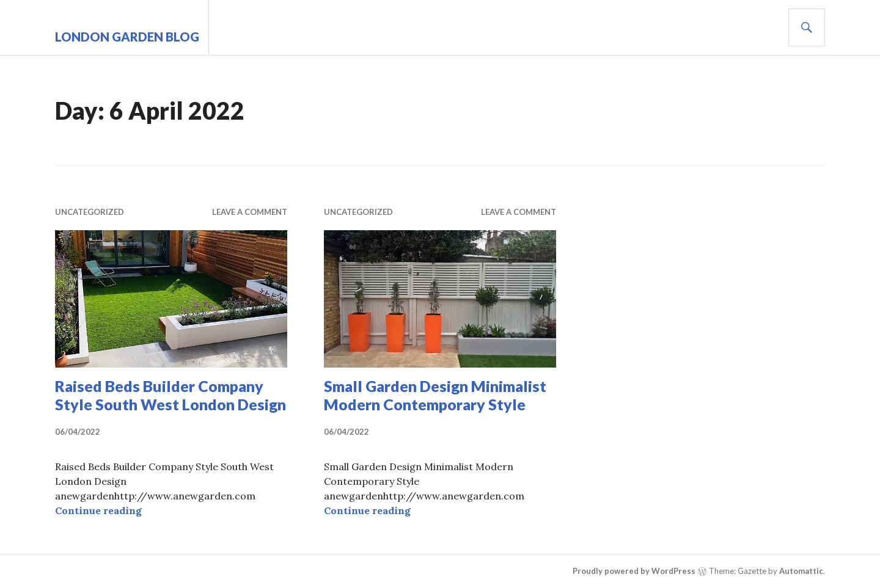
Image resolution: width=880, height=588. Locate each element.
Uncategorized (90, 212)
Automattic (801, 571)
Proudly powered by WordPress (634, 571)
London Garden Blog (127, 37)
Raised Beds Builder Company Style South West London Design (170, 395)
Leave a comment (250, 212)
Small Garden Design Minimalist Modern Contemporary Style (435, 395)
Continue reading (98, 510)
